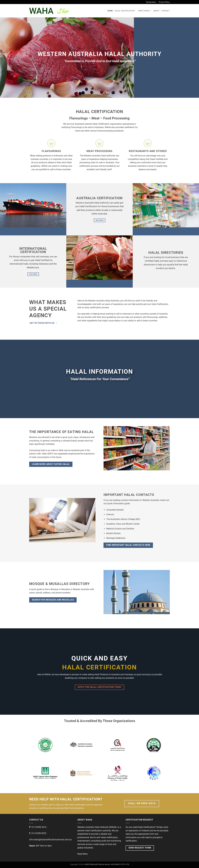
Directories (145, 11)
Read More (82, 854)
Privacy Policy (164, 2)
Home (110, 11)
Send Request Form (140, 848)
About (156, 11)
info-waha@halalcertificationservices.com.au (50, 840)
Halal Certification (125, 11)
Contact (166, 11)
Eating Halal (151, 2)
